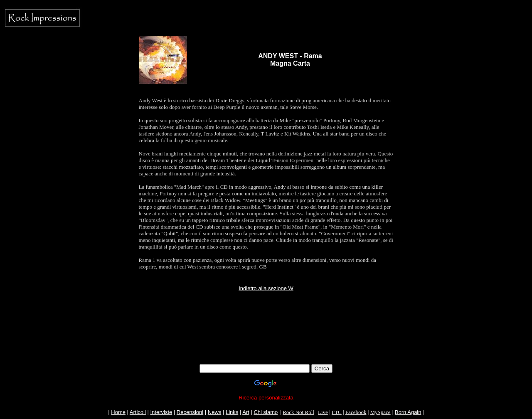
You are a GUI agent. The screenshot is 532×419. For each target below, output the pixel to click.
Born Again (408, 412)
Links (232, 412)
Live (323, 412)
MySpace (381, 412)
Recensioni (190, 412)
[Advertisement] (266, 345)
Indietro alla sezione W (266, 288)
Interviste (161, 412)
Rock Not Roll (298, 412)
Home (118, 412)
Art (246, 412)
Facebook (356, 412)
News (215, 412)
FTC (337, 412)
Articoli (138, 412)
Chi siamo (266, 412)
